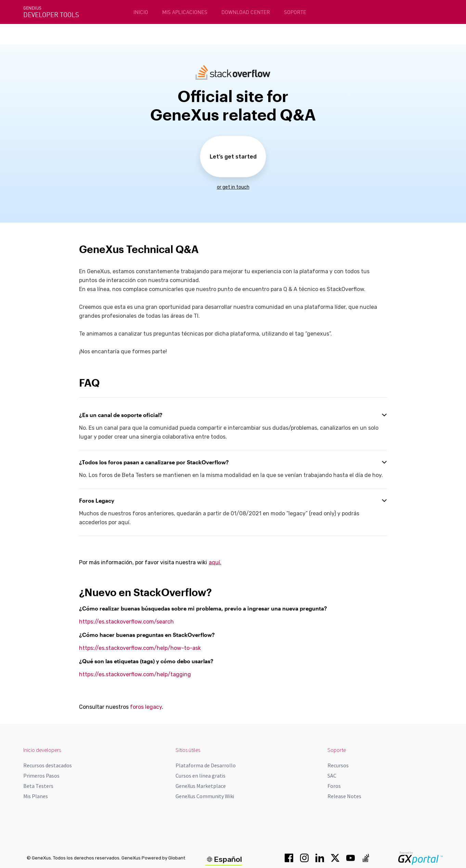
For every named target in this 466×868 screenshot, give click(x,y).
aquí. (215, 562)
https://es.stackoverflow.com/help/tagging (135, 674)
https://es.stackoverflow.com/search (126, 622)
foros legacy (146, 707)
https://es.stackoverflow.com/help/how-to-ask (140, 648)
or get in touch (233, 187)
